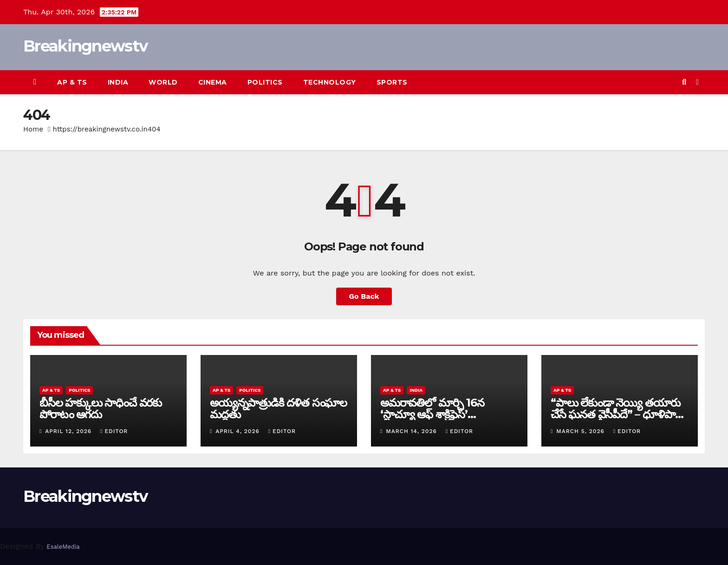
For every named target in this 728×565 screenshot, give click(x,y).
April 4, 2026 (238, 431)
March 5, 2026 (581, 431)
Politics (265, 82)
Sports (392, 82)
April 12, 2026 (69, 431)
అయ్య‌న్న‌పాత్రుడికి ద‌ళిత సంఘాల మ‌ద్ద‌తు (278, 408)
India (118, 82)
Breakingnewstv (85, 46)
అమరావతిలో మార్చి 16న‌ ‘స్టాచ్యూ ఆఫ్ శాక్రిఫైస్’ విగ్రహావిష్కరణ (432, 414)
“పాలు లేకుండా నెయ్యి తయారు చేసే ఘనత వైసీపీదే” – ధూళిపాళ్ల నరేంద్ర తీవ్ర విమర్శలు (616, 414)
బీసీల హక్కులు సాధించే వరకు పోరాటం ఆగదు (101, 408)
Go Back (364, 296)
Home (33, 129)
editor (114, 431)
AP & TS (72, 82)
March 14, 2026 (412, 431)
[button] (684, 82)
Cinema (213, 82)
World (163, 82)
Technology (330, 82)
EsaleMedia (63, 547)
